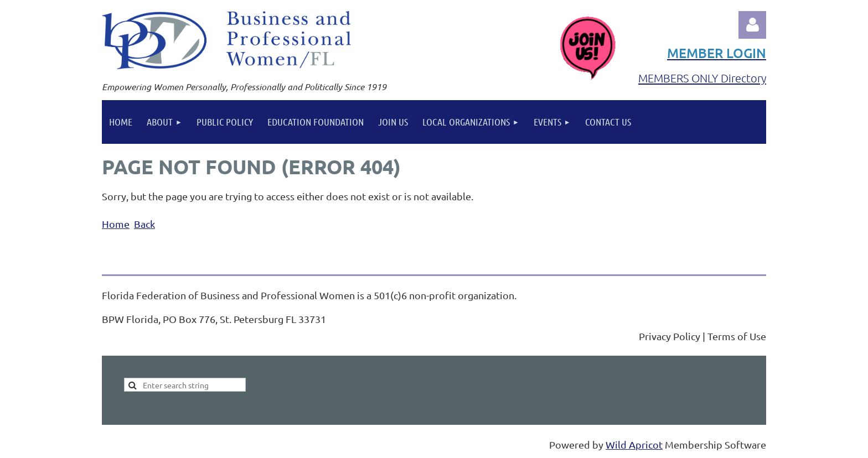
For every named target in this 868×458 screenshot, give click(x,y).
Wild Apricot (634, 444)
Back (144, 224)
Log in (752, 25)
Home (116, 224)
